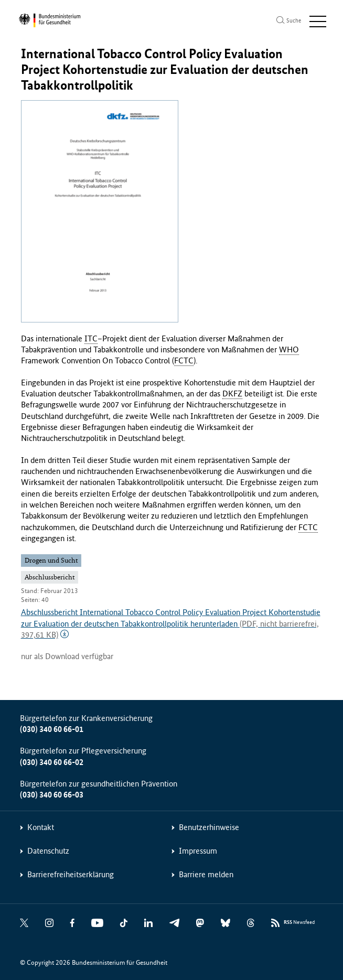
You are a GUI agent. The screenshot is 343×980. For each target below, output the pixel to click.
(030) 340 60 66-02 (52, 762)
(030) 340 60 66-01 (52, 729)
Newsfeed (299, 923)
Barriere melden (206, 874)
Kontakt (41, 827)
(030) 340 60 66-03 (52, 795)
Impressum (198, 851)
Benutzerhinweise (209, 827)
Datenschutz (48, 851)
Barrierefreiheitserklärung (71, 874)
